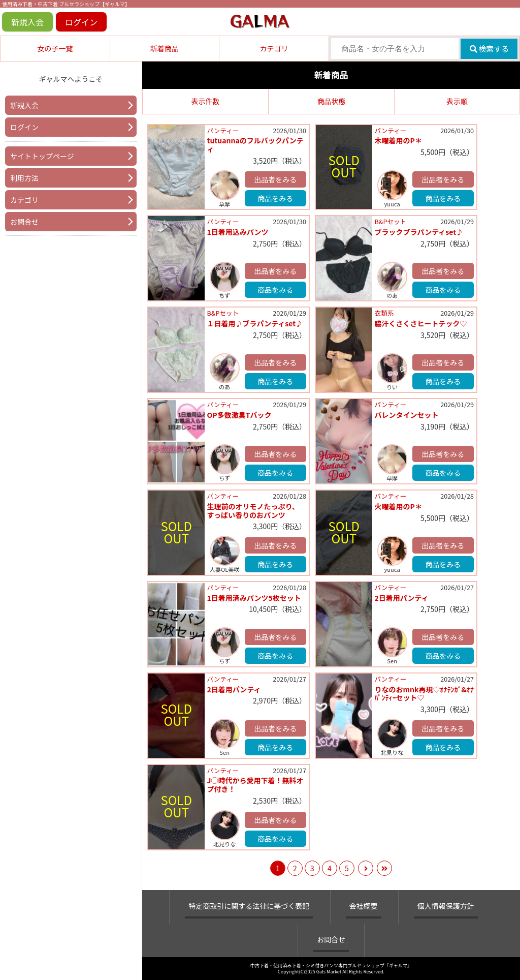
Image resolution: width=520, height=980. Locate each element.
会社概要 (364, 906)
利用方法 (24, 178)
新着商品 (165, 48)
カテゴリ (274, 48)
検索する (489, 49)
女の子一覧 (55, 48)
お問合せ (24, 222)
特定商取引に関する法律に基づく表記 (249, 906)
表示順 (457, 101)
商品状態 (332, 101)
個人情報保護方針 (446, 906)
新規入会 (27, 22)
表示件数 (206, 101)
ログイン (81, 22)
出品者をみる (275, 179)
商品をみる (275, 198)
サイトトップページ (42, 156)
